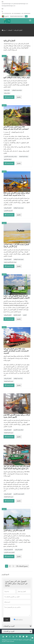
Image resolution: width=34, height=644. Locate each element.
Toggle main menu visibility (30, 20)
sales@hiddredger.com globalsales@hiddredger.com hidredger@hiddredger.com (15, 5)
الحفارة (25, 315)
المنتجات (10, 30)
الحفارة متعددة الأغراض (19, 494)
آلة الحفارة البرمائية (8, 550)
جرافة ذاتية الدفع (8, 159)
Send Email (9, 97)
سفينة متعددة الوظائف (19, 208)
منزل (4, 30)
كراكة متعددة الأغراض (18, 430)
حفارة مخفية (7, 90)
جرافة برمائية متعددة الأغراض (11, 157)
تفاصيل (19, 97)
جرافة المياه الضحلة (24, 157)
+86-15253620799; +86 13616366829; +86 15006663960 (16, 13)
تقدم (7, 620)
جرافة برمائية (7, 93)
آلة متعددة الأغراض (8, 211)
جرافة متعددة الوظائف (17, 90)
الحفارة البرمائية (8, 208)
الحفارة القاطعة (17, 315)
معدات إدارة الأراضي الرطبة (10, 262)
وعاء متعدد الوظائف (18, 378)
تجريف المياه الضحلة (9, 381)
